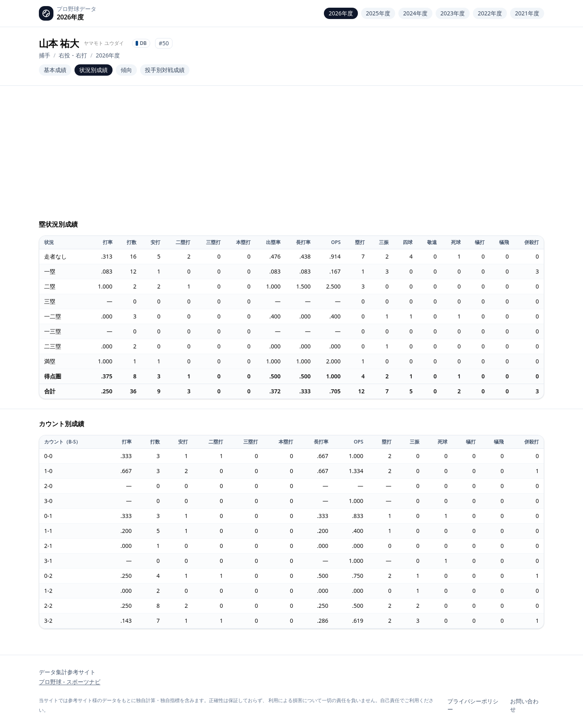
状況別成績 (94, 70)
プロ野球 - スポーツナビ (70, 682)
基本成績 (55, 70)
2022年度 (490, 13)
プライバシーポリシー (473, 705)
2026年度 (341, 13)
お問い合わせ (524, 705)
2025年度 (378, 13)
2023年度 (453, 13)
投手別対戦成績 (165, 70)
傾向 (126, 70)
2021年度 (527, 13)
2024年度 (415, 13)
